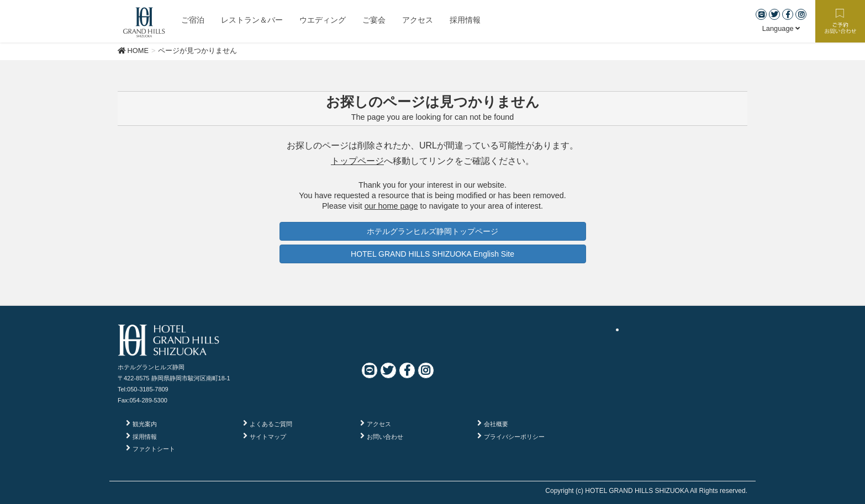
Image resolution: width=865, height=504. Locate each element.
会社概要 (496, 424)
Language (781, 28)
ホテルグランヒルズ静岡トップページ (432, 231)
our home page (391, 206)
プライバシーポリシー (514, 437)
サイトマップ (268, 437)
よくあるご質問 (271, 424)
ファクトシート (154, 449)
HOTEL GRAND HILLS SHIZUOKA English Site (432, 254)
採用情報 (145, 437)
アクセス (379, 424)
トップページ (357, 161)
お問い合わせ (385, 437)
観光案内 (145, 424)
